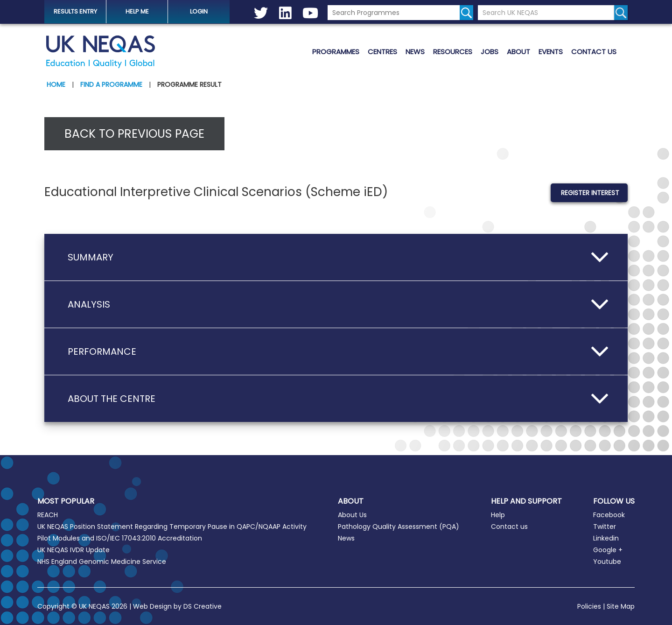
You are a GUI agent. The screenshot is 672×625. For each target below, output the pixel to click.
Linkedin (606, 538)
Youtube (607, 562)
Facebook (609, 515)
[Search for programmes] (466, 13)
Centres (382, 52)
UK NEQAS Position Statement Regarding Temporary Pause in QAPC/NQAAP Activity (172, 527)
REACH (48, 515)
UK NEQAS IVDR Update (73, 550)
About (518, 52)
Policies (589, 606)
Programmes (336, 52)
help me (137, 11)
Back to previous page (134, 134)
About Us (352, 515)
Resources (453, 52)
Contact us (594, 52)
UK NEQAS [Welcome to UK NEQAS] (100, 52)
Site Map (621, 606)
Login (199, 11)
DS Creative (203, 606)
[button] (336, 257)
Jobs (490, 52)
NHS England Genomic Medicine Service (102, 562)
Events (551, 52)
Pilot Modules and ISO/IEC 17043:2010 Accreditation (120, 538)
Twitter (605, 527)
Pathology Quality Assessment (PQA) (399, 527)
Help (498, 515)
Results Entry (75, 11)
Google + (608, 550)
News (415, 52)
